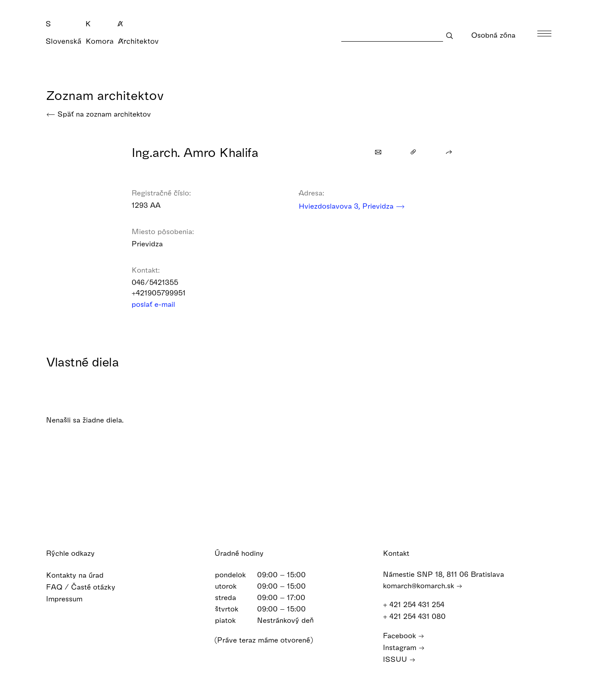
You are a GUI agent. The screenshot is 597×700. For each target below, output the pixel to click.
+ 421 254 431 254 (418, 604)
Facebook (404, 635)
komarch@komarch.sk (423, 585)
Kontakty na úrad (80, 575)
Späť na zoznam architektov (98, 114)
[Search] (392, 35)
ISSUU (399, 659)
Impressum (70, 599)
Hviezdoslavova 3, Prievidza (352, 206)
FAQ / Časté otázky (86, 587)
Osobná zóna (499, 35)
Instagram (404, 647)
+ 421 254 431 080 (418, 616)
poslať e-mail (159, 304)
